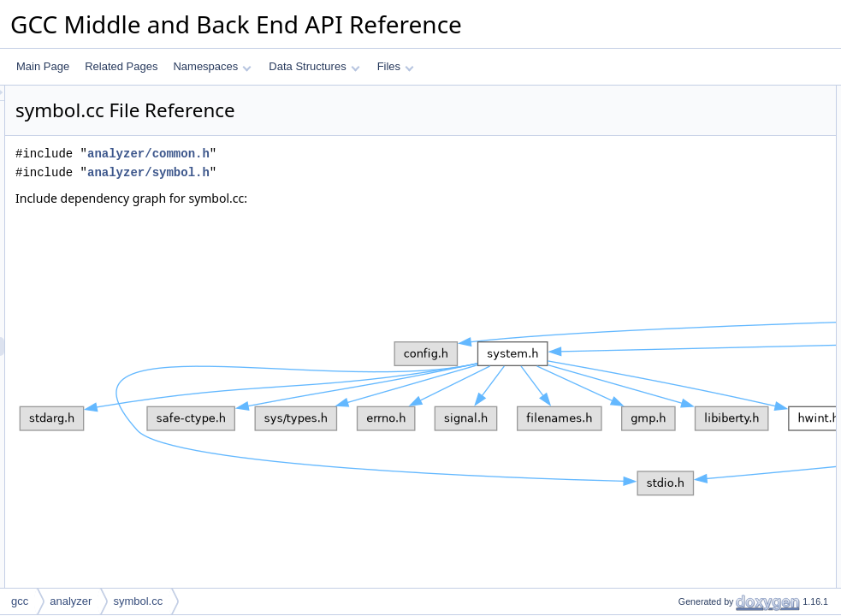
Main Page (43, 66)
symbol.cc (138, 601)
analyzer (71, 601)
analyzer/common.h (362, 154)
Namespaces (212, 66)
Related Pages (121, 66)
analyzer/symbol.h (362, 172)
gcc (20, 601)
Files (396, 66)
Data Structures (314, 66)
